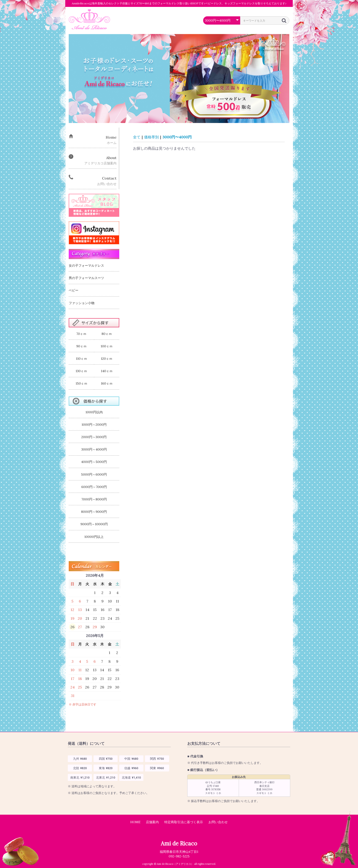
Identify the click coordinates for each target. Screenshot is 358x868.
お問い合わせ (218, 822)
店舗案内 (152, 822)
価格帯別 (151, 137)
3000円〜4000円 (177, 137)
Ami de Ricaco (179, 844)
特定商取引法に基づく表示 (184, 822)
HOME (135, 822)
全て (137, 137)
